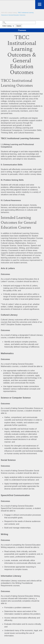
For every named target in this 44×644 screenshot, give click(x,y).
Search (19, 26)
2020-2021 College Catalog (9, 13)
